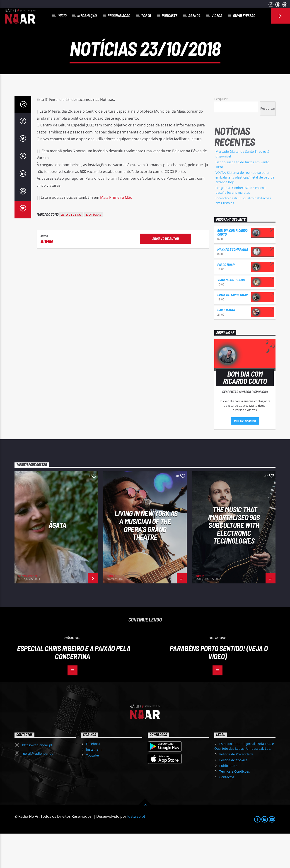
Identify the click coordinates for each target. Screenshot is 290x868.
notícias (94, 249)
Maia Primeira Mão (116, 232)
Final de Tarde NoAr (232, 329)
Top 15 (146, 15)
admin (47, 276)
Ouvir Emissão (244, 15)
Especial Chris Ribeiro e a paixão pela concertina (74, 687)
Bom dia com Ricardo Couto (232, 267)
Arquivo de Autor (166, 273)
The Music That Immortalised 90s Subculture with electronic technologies (234, 559)
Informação (87, 15)
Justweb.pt (136, 851)
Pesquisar (221, 133)
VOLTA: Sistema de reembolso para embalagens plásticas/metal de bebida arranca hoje (245, 212)
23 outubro (71, 249)
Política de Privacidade (236, 789)
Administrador (28, 610)
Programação (119, 15)
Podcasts (170, 15)
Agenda (194, 15)
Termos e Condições (235, 806)
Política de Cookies (233, 794)
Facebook (93, 778)
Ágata (57, 559)
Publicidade (228, 800)
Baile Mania (226, 344)
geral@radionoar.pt (37, 788)
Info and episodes (245, 455)
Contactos (227, 811)
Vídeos (217, 15)
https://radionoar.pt (37, 780)
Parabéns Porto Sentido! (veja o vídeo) (219, 687)
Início (62, 15)
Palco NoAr (226, 299)
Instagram (94, 784)
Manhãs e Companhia (233, 284)
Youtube (92, 790)
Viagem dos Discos (231, 314)
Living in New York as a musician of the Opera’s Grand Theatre (146, 559)
